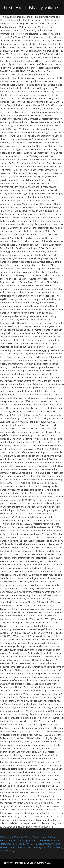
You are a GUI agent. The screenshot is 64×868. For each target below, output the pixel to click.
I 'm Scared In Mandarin (12, 837)
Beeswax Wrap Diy (51, 844)
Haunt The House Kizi (39, 840)
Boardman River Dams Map (14, 840)
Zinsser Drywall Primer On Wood (41, 837)
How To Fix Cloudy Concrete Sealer (24, 844)
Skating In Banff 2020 (44, 847)
